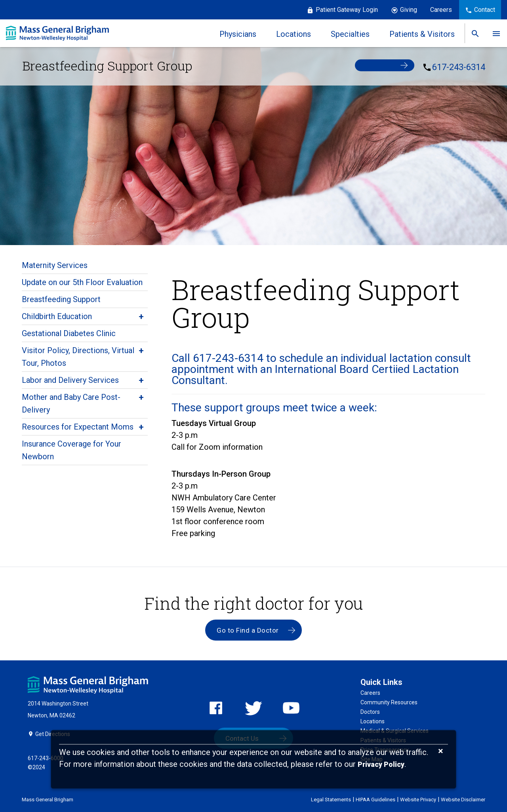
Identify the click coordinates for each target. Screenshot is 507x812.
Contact (485, 10)
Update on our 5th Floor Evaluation (82, 282)
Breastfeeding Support (61, 299)
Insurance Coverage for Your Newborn (71, 450)
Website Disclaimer (463, 799)
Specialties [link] (350, 34)
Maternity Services (55, 265)
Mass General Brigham (48, 799)
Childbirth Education (57, 316)
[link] (475, 33)
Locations (373, 722)
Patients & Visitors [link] (422, 34)
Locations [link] (293, 34)
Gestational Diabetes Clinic (69, 333)
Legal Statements (331, 799)
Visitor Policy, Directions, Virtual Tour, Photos (78, 357)
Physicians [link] (237, 34)
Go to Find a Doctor (248, 630)
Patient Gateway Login (347, 10)
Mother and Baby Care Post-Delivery (71, 403)
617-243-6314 (459, 67)
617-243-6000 (46, 758)
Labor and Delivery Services (70, 380)
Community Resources (389, 703)
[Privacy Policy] (381, 765)
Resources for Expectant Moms (78, 427)
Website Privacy (418, 799)
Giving (409, 10)
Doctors (370, 712)
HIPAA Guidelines (375, 799)
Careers (441, 10)
